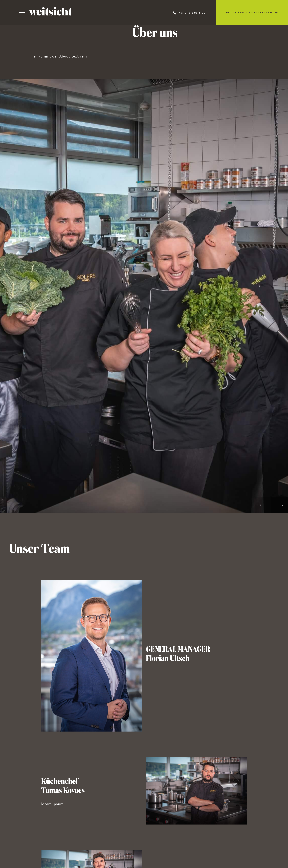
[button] (280, 505)
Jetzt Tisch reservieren (252, 12)
